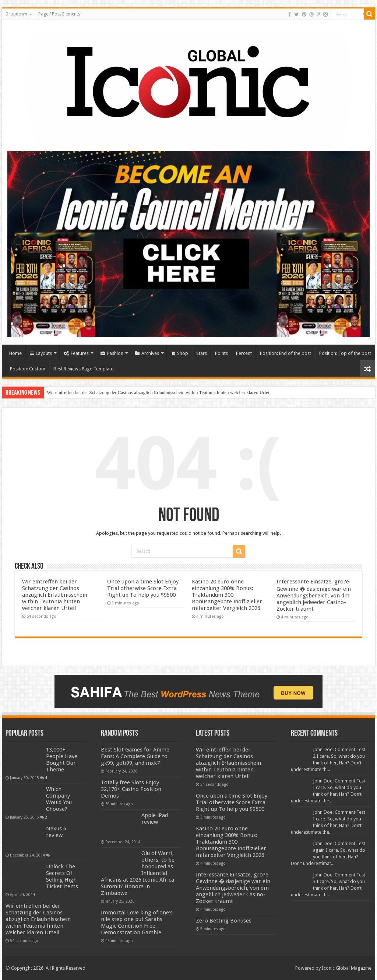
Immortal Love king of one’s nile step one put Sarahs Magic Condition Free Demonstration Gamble (137, 923)
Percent (244, 353)
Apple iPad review (155, 819)
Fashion (112, 353)
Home (15, 353)
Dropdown (16, 14)
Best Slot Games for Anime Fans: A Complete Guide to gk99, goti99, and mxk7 (135, 756)
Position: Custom (28, 369)
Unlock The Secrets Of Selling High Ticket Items (62, 876)
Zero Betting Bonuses (224, 921)
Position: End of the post (286, 353)
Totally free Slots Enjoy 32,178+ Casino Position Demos (131, 789)
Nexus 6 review (56, 832)
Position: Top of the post (345, 353)
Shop (179, 353)
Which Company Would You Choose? (59, 799)
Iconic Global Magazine (347, 968)
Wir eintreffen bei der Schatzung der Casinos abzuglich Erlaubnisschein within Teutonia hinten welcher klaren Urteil (159, 392)
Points (221, 353)
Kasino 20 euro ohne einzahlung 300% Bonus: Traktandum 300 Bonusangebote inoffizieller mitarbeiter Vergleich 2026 (227, 595)
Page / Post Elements (59, 14)
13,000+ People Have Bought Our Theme (62, 760)
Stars (202, 353)
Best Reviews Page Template (83, 369)
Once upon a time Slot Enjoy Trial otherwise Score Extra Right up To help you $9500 (143, 588)
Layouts (41, 353)
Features (76, 353)
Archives (147, 353)
